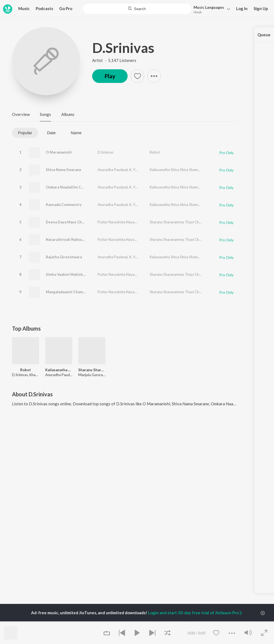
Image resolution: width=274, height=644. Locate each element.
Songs (45, 114)
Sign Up (261, 8)
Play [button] (110, 76)
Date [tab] (52, 133)
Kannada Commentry (64, 205)
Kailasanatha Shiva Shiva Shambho (177, 170)
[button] (210, 9)
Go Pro (66, 8)
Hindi (198, 12)
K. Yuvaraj (137, 170)
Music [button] (24, 8)
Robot (155, 152)
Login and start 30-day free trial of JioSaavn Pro (195, 613)
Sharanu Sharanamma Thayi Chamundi (180, 222)
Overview (21, 114)
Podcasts (44, 8)
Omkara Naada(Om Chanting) (71, 187)
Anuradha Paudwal (113, 170)
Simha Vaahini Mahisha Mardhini (73, 274)
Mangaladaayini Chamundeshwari (74, 292)
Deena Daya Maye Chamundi (70, 222)
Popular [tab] (25, 133)
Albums (68, 114)
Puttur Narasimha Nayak (117, 222)
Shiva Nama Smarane (64, 170)
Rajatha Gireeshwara (64, 257)
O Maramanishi (59, 152)
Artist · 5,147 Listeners (114, 60)
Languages (209, 7)
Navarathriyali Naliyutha (67, 239)
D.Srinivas (123, 48)
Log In (242, 8)
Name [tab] (76, 133)
